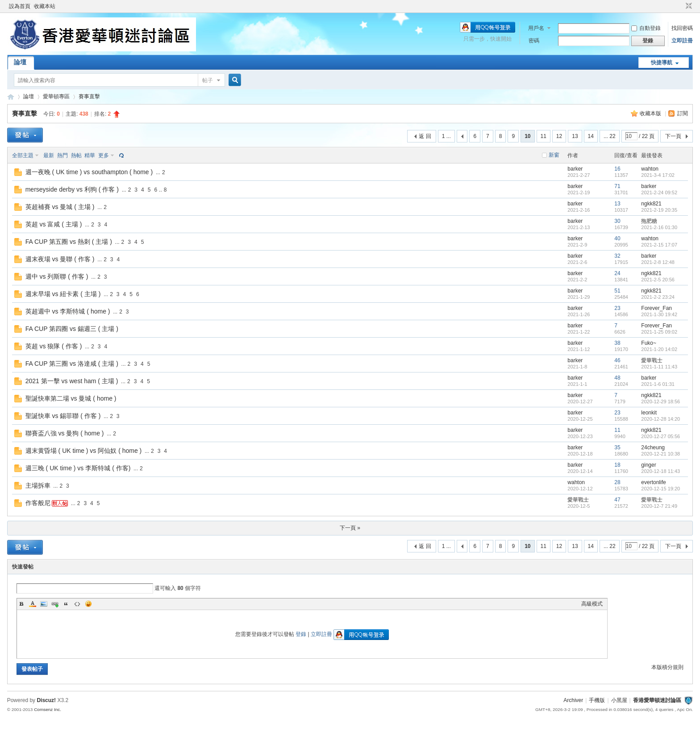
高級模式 (592, 604)
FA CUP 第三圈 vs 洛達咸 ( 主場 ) (72, 364)
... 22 (610, 136)
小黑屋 (619, 700)
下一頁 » (350, 528)
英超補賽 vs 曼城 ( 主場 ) (60, 207)
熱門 (62, 155)
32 (617, 256)
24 (617, 273)
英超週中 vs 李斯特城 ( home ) (68, 311)
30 (617, 221)
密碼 (534, 41)
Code (77, 604)
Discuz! (46, 700)
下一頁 (673, 136)
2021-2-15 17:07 (659, 245)
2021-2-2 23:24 (658, 297)
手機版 (597, 700)
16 (617, 169)
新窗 (554, 155)
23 (617, 308)
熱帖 (76, 155)
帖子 (208, 80)
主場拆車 (38, 485)
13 (575, 136)
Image (44, 604)
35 (617, 447)
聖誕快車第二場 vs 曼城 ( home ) (71, 398)
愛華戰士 (652, 360)
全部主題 (23, 155)
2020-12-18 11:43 (660, 471)
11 (544, 136)
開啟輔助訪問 (680, 6)
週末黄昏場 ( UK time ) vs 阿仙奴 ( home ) (84, 451)
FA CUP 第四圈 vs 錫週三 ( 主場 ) (72, 329)
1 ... (446, 136)
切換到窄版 (688, 6)
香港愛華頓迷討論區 (11, 97)
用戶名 (536, 28)
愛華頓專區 (56, 96)
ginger (648, 465)
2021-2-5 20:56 (658, 280)
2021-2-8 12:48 (658, 262)
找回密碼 (682, 28)
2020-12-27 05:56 (660, 436)
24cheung (653, 447)
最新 (49, 155)
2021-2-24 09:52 (659, 192)
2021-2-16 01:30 (659, 227)
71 (617, 186)
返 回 (425, 136)
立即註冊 (682, 41)
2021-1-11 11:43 (659, 367)
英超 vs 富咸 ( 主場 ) (54, 224)
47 (617, 500)
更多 (104, 155)
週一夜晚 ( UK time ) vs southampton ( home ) (89, 172)
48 (617, 378)
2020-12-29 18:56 (660, 401)
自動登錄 (646, 28)
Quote (66, 604)
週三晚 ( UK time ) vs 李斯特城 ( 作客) (78, 468)
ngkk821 (651, 204)
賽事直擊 (89, 96)
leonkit (649, 413)
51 (617, 291)
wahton (650, 169)
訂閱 (683, 113)
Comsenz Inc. (48, 709)
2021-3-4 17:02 (658, 175)
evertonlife (653, 482)
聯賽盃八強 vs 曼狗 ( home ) (65, 433)
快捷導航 (662, 63)
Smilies (88, 604)
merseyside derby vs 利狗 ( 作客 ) (72, 189)
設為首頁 (20, 6)
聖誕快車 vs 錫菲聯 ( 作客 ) (63, 416)
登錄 (301, 634)
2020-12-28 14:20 (660, 419)
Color (33, 604)
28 (617, 482)
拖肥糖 (649, 221)
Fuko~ (649, 343)
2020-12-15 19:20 (660, 489)
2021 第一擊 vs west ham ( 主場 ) (72, 381)
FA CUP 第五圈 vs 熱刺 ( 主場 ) (69, 242)
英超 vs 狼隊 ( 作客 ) (54, 346)
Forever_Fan (656, 308)
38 (617, 343)
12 (559, 136)
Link (55, 604)
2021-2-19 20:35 (659, 210)
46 (617, 360)
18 (617, 465)
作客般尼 (38, 503)
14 (591, 136)
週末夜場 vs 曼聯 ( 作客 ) (60, 259)
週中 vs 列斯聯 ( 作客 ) (57, 276)
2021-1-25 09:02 (659, 332)
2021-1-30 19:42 (659, 314)
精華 (90, 155)
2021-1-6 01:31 (658, 384)
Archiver (573, 700)
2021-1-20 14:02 (659, 349)
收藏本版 (651, 113)
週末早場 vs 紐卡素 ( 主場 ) (63, 294)
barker (575, 169)
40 (617, 238)
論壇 (20, 62)
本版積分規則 (667, 667)
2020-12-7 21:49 (659, 506)
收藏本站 (45, 6)
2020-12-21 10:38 (660, 454)
